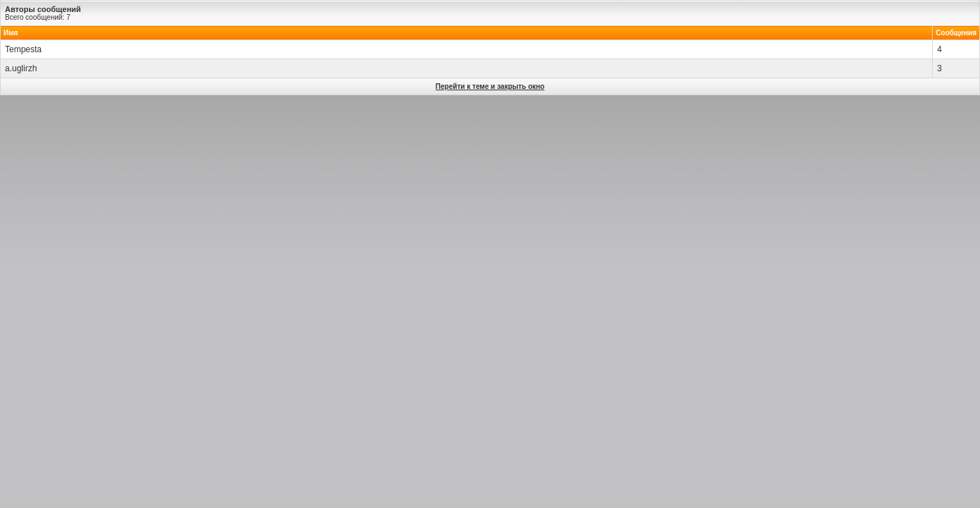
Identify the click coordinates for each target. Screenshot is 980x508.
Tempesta (23, 49)
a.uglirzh (21, 68)
